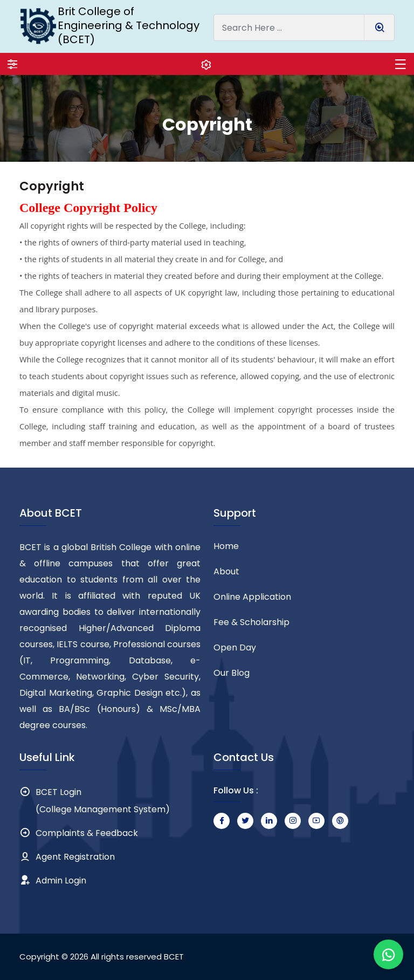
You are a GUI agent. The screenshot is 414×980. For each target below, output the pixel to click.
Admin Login (61, 880)
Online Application (252, 597)
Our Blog (232, 673)
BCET (174, 957)
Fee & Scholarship (251, 622)
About (226, 571)
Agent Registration (75, 857)
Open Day (235, 647)
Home (226, 546)
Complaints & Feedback (87, 833)
